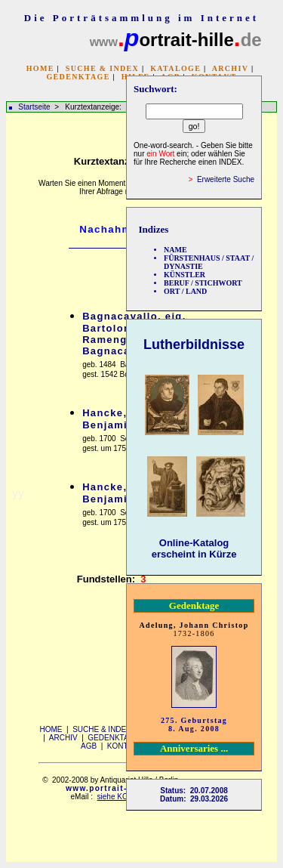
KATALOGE (175, 68)
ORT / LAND (185, 291)
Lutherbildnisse (194, 344)
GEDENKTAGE (78, 77)
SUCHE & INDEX (102, 68)
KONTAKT (125, 746)
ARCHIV (230, 68)
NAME (175, 250)
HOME (40, 68)
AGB (89, 746)
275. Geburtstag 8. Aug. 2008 (194, 724)
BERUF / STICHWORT (203, 283)
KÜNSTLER (185, 275)
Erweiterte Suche (226, 179)
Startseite (34, 107)
